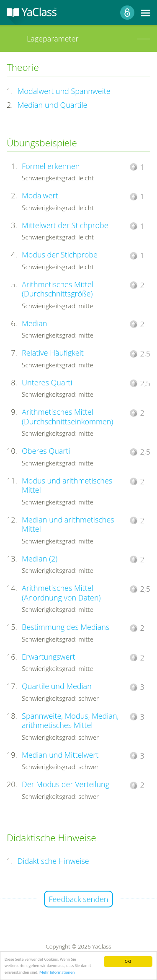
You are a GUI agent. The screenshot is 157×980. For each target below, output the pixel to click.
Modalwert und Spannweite (64, 91)
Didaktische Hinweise (53, 861)
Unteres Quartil (48, 382)
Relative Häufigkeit (53, 353)
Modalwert (40, 195)
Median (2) (40, 559)
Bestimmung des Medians (66, 627)
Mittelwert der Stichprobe (65, 225)
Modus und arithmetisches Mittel (67, 485)
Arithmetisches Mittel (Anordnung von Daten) (61, 593)
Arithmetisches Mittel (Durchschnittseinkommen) (67, 417)
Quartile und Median (57, 686)
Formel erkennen (51, 166)
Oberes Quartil (47, 451)
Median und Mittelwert (60, 755)
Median (34, 323)
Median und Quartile (53, 105)
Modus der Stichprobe (60, 255)
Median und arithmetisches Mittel (68, 524)
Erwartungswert (48, 657)
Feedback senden (79, 899)
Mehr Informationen (57, 973)
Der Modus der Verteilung (66, 784)
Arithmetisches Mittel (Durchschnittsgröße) (58, 289)
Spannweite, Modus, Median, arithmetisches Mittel (70, 721)
